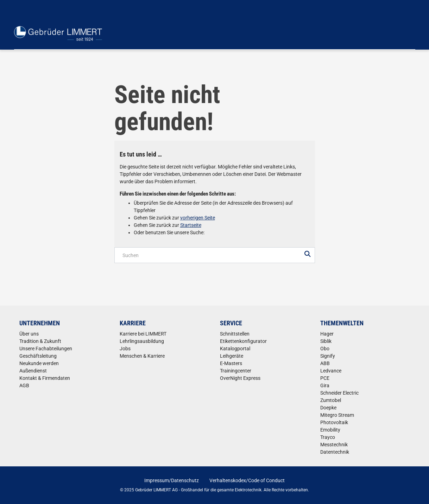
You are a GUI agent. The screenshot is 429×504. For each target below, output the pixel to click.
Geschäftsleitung (38, 356)
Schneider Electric (339, 393)
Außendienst (33, 371)
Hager (327, 334)
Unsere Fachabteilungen (46, 349)
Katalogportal (235, 349)
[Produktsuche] (215, 255)
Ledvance (331, 371)
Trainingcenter (236, 371)
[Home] (58, 33)
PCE (325, 378)
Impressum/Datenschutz (172, 480)
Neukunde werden (39, 363)
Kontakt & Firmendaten (45, 378)
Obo (325, 349)
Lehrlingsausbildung (142, 341)
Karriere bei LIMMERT (143, 334)
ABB (325, 363)
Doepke (328, 408)
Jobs (125, 349)
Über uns (29, 334)
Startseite (191, 225)
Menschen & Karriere (142, 356)
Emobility (330, 430)
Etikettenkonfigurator (243, 341)
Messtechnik (334, 445)
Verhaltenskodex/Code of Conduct (247, 480)
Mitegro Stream (337, 415)
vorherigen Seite (198, 218)
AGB (24, 385)
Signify (328, 356)
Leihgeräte (232, 356)
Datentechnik (335, 452)
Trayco (328, 437)
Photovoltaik (334, 422)
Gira (325, 385)
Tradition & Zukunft (40, 341)
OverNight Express (240, 378)
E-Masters (231, 363)
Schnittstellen (235, 334)
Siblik (326, 341)
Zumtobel (331, 400)
